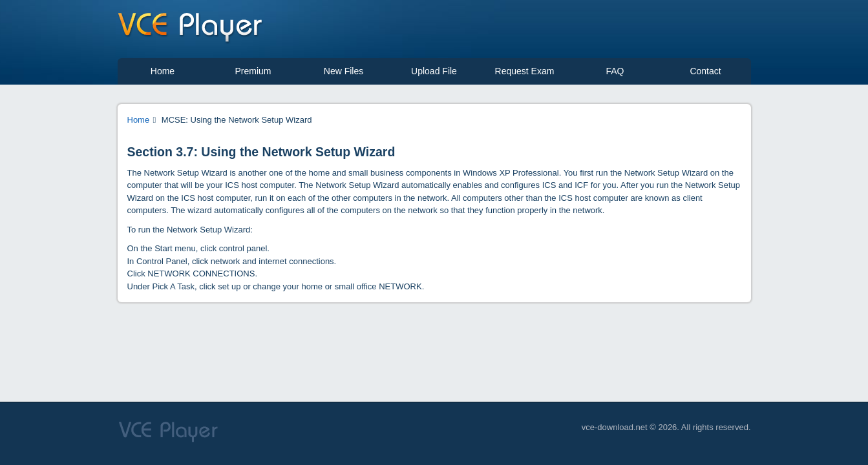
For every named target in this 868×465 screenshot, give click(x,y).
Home (163, 71)
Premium (253, 71)
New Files (344, 71)
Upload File (434, 71)
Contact (705, 71)
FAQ (615, 71)
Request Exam (525, 71)
